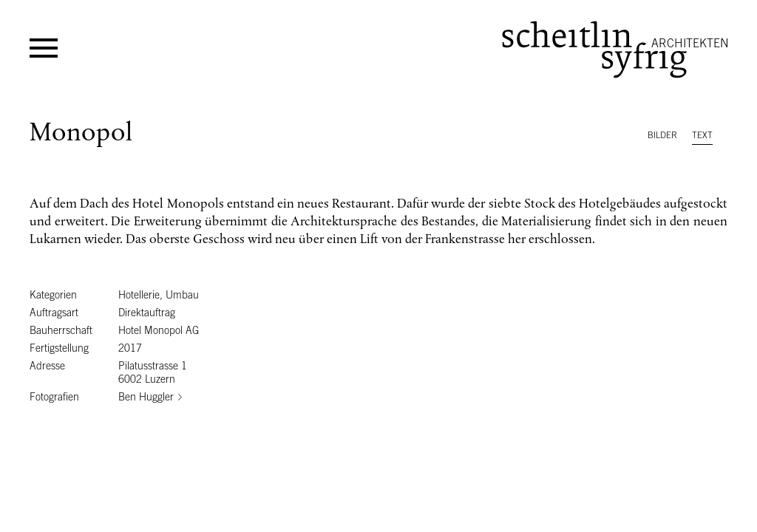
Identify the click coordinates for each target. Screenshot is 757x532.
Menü (44, 48)
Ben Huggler (146, 397)
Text (702, 135)
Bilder (662, 135)
